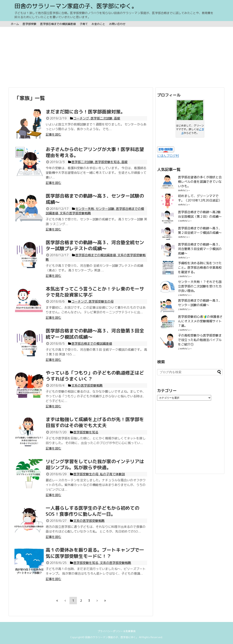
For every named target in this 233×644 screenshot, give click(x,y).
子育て (84, 24)
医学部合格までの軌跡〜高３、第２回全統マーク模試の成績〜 (200, 230)
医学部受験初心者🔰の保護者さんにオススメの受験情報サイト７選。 (200, 321)
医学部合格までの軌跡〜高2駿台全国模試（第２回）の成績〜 (200, 214)
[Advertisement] (116, 57)
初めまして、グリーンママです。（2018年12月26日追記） (200, 198)
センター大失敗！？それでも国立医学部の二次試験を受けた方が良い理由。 (200, 286)
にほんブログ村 (168, 156)
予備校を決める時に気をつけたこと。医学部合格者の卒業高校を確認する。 (200, 268)
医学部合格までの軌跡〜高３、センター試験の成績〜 (200, 303)
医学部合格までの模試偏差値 (58, 24)
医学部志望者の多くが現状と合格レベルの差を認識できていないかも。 (200, 182)
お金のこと (98, 24)
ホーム (15, 24)
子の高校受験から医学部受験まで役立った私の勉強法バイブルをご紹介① (200, 340)
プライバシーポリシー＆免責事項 (117, 631)
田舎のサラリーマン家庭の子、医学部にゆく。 (76, 6)
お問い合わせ (117, 24)
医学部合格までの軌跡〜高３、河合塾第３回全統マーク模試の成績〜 (200, 249)
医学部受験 (29, 24)
